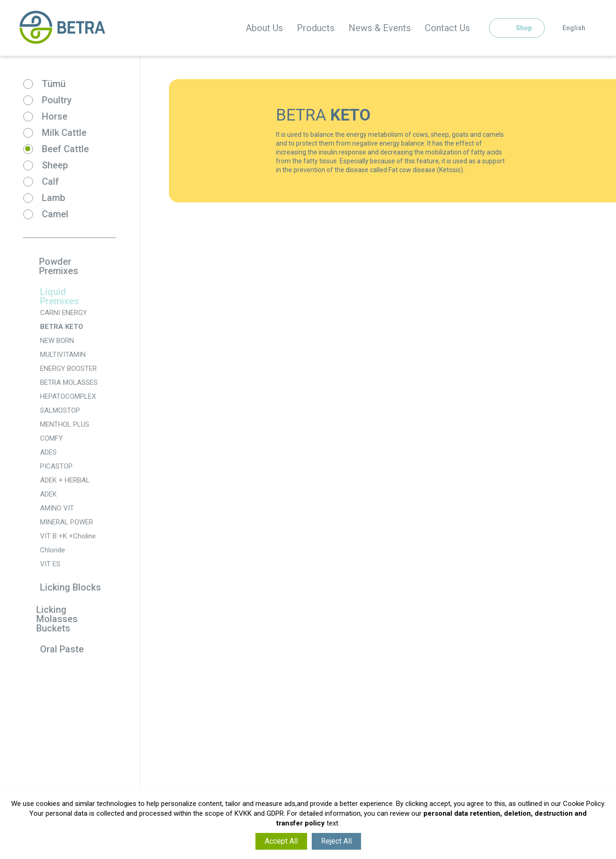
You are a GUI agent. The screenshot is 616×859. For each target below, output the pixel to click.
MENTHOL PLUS (65, 424)
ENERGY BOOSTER (68, 369)
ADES (48, 452)
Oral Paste (54, 650)
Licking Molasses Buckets (50, 619)
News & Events (380, 28)
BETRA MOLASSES (69, 383)
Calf (50, 181)
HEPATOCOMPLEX (68, 396)
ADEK (48, 494)
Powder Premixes (51, 266)
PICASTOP (56, 466)
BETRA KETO (62, 327)
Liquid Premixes (51, 296)
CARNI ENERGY (64, 313)
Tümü (54, 84)
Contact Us (447, 28)
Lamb (54, 198)
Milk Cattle (64, 133)
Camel (55, 214)
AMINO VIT (57, 508)
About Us (264, 28)
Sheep (55, 165)
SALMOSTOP (60, 410)
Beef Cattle (65, 149)
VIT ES (50, 564)
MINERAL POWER (67, 522)
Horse (55, 116)
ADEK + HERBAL (65, 480)
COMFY (51, 438)
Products (316, 28)
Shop (517, 28)
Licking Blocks (62, 588)
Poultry (57, 100)
